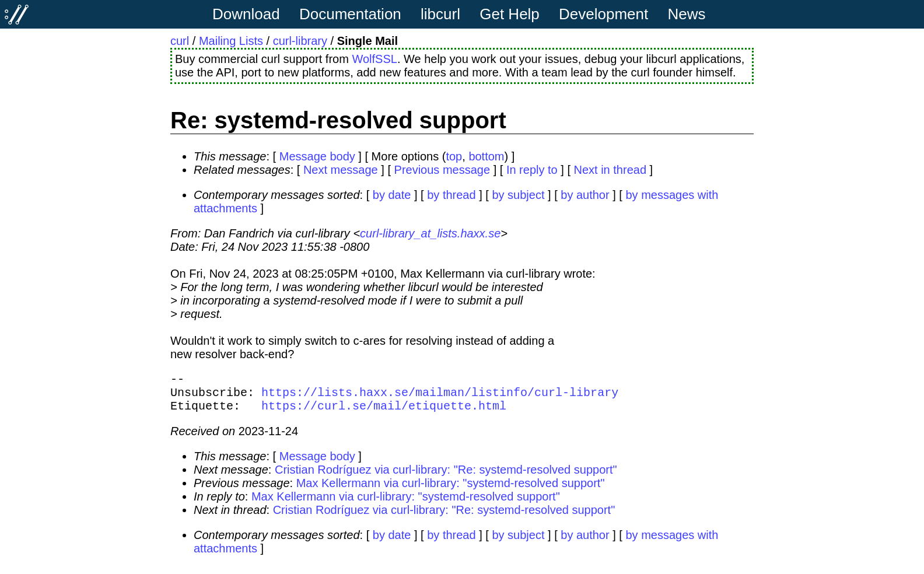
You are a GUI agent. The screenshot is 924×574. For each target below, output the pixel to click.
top (454, 156)
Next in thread (610, 170)
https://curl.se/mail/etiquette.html (384, 412)
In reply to (532, 170)
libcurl (440, 14)
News (687, 14)
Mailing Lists (231, 41)
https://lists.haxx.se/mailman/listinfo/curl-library (440, 396)
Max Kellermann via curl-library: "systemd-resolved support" (451, 490)
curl (180, 41)
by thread (451, 195)
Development (603, 14)
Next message (341, 170)
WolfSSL (374, 59)
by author (585, 195)
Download (246, 14)
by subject (518, 195)
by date (392, 195)
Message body (317, 156)
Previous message (442, 170)
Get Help (510, 14)
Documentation (350, 14)
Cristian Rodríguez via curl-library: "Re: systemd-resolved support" (446, 477)
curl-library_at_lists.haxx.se (430, 233)
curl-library (300, 41)
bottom (486, 156)
